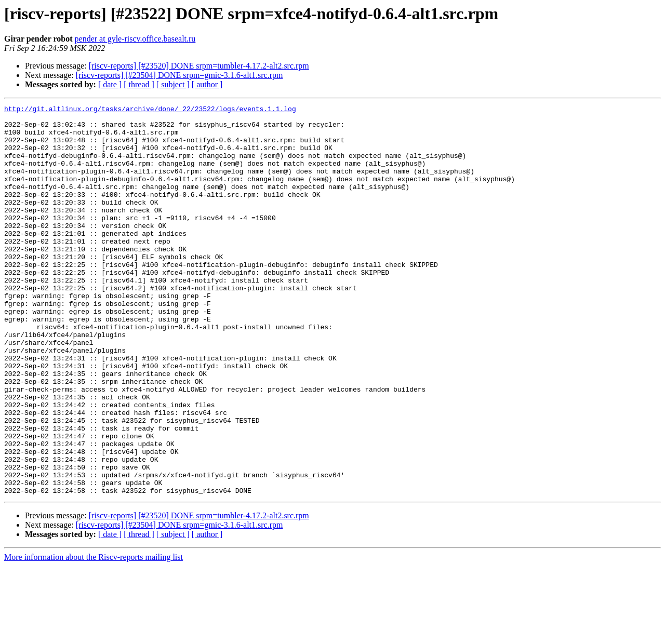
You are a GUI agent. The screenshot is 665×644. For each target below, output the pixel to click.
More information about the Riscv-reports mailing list (94, 635)
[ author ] (207, 84)
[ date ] (110, 84)
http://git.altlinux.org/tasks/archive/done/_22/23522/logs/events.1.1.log (150, 110)
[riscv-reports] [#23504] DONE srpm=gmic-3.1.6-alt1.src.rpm (179, 75)
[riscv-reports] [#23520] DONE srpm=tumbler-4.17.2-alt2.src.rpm (199, 66)
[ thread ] (139, 84)
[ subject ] (173, 84)
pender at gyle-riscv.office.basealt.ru (135, 39)
